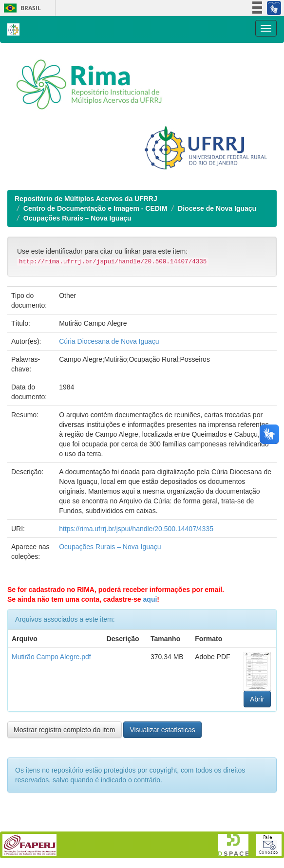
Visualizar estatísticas (162, 730)
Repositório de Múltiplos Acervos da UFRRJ (86, 199)
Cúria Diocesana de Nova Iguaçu (109, 341)
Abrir (257, 699)
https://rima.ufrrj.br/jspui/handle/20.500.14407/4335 (136, 529)
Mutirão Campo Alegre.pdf (51, 657)
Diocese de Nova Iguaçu (217, 208)
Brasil (21, 8)
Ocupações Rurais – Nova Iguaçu (77, 218)
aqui (150, 599)
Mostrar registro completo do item (65, 730)
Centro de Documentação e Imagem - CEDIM (95, 208)
